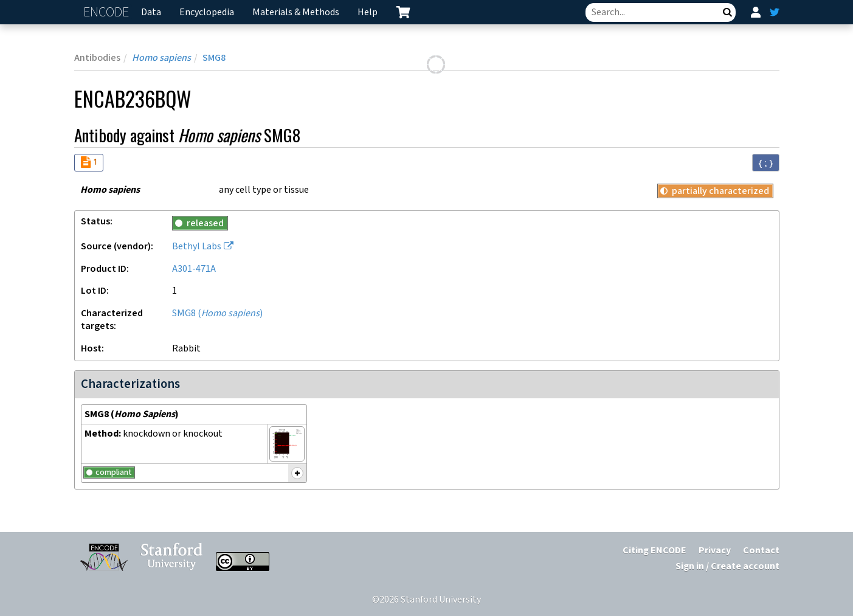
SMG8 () (217, 313)
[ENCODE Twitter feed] (775, 12)
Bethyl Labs (197, 247)
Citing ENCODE (654, 551)
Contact (761, 551)
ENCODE (108, 12)
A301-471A (194, 269)
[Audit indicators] (89, 163)
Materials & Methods (296, 12)
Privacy (715, 551)
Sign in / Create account (727, 566)
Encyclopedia (207, 12)
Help (368, 12)
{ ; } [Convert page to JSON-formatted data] (766, 163)
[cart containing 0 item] (403, 12)
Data (151, 12)
